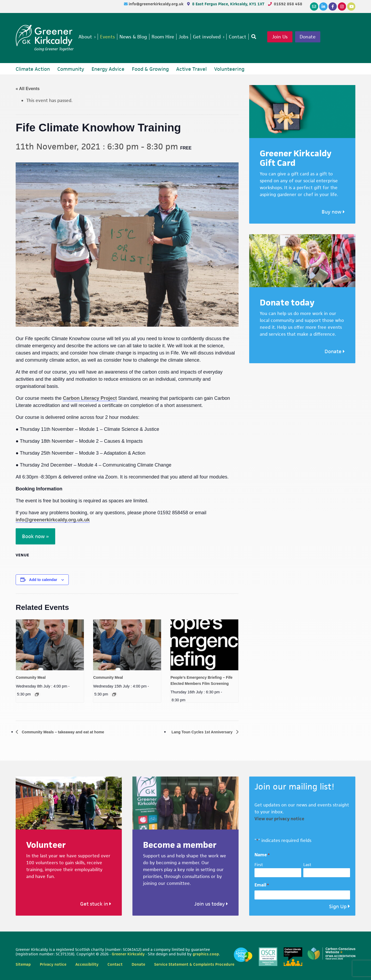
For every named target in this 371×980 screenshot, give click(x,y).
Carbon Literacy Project (90, 398)
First (259, 865)
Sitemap (23, 964)
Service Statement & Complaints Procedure (194, 964)
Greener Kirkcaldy (45, 36)
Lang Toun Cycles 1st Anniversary (198, 732)
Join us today (211, 904)
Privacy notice (53, 964)
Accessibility (87, 964)
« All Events (28, 89)
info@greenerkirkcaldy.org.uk (157, 4)
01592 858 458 (288, 4)
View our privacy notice (279, 819)
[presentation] (50, 645)
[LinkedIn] (323, 6)
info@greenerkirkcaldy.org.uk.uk (53, 520)
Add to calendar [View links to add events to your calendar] (43, 580)
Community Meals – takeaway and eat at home (68, 732)
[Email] (314, 6)
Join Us (288, 37)
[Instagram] (342, 6)
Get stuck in (96, 904)
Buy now (333, 212)
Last (307, 865)
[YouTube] (351, 6)
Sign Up (338, 907)
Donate (318, 37)
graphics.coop (206, 954)
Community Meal (31, 677)
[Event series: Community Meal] (37, 694)
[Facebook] (333, 6)
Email (262, 885)
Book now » (35, 536)
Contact (115, 964)
